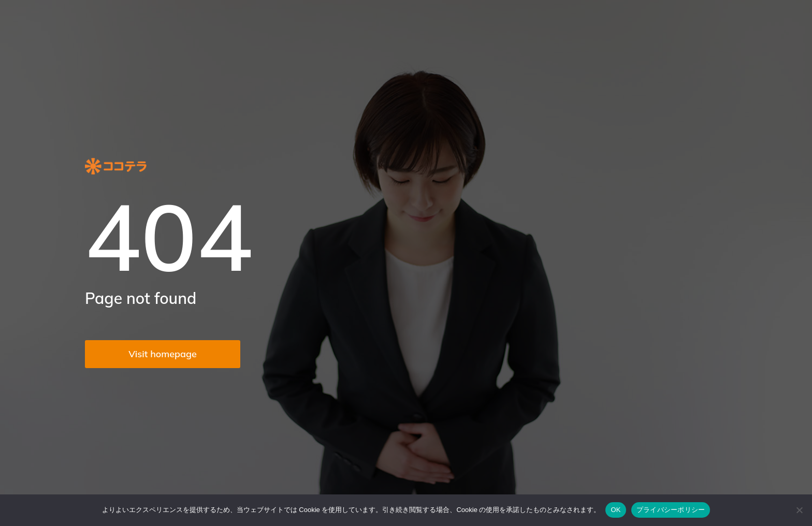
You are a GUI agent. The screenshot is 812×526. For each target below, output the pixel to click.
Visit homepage (163, 354)
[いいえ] (799, 510)
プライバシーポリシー (671, 510)
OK (615, 510)
